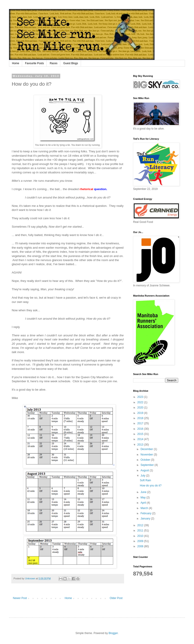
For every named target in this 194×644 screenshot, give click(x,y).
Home (16, 63)
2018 (141, 418)
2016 (141, 429)
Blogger (113, 633)
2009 (141, 541)
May (143, 498)
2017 (141, 423)
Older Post (116, 598)
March (145, 508)
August (145, 470)
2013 (141, 445)
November (147, 455)
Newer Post (20, 598)
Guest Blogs (70, 63)
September (148, 465)
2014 (141, 439)
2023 (141, 397)
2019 (141, 413)
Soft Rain (145, 480)
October (146, 460)
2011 (141, 531)
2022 (141, 402)
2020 (141, 408)
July (143, 476)
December (147, 449)
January (146, 519)
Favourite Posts (34, 63)
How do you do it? (151, 486)
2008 (141, 546)
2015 (141, 434)
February (146, 513)
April (144, 503)
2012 (141, 525)
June (144, 492)
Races (53, 63)
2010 (141, 536)
